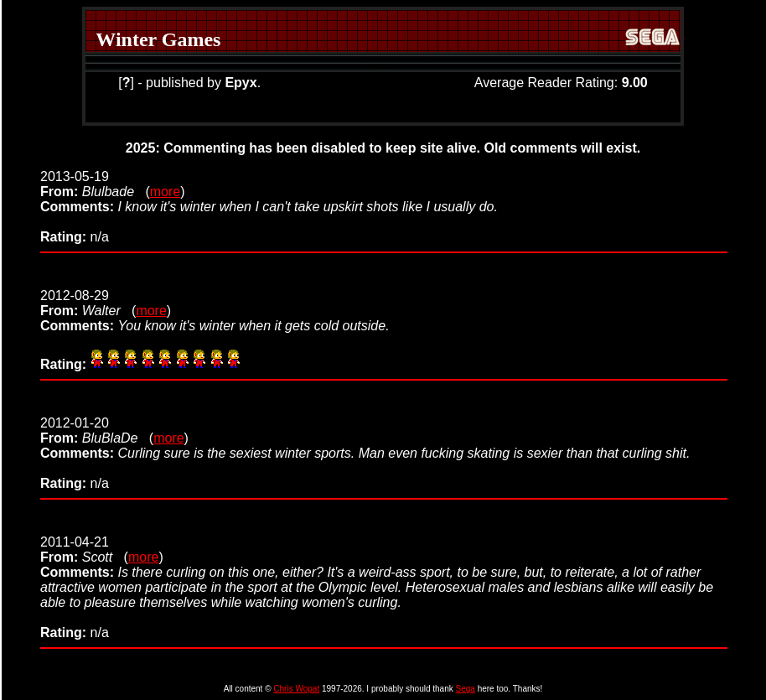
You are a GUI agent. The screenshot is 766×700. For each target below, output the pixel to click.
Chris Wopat (296, 689)
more (165, 192)
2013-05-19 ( (95, 184)
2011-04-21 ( (84, 550)
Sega (466, 689)
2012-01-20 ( (97, 430)
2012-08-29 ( (88, 303)
